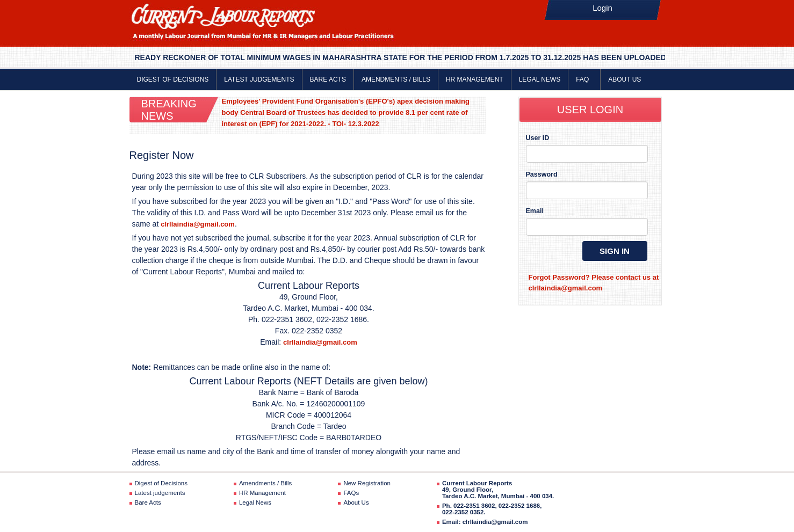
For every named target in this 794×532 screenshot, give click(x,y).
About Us (625, 79)
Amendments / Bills (396, 79)
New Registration (367, 483)
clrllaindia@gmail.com (198, 224)
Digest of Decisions (173, 79)
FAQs (351, 493)
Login (602, 8)
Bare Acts (328, 79)
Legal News (540, 79)
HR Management (475, 79)
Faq (584, 79)
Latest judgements (259, 79)
